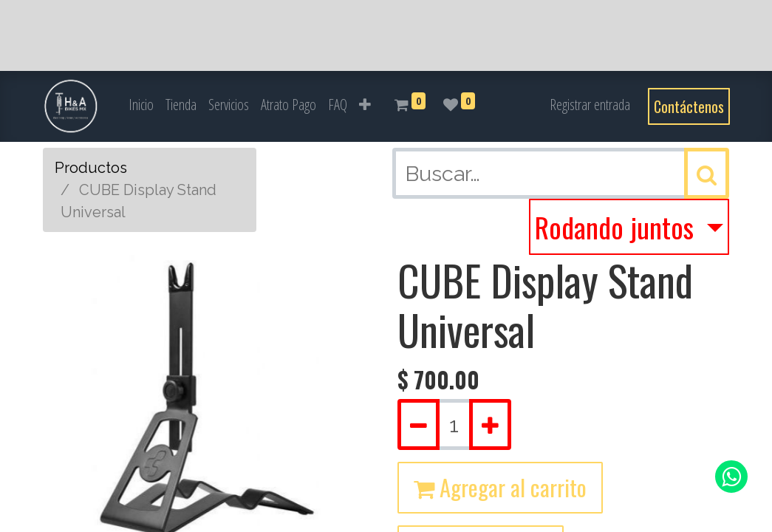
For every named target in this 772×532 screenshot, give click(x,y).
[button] (365, 105)
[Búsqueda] (707, 173)
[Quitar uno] (419, 424)
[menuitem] (141, 105)
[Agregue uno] (490, 424)
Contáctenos (689, 106)
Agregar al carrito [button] (500, 487)
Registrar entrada (590, 105)
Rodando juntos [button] (618, 227)
